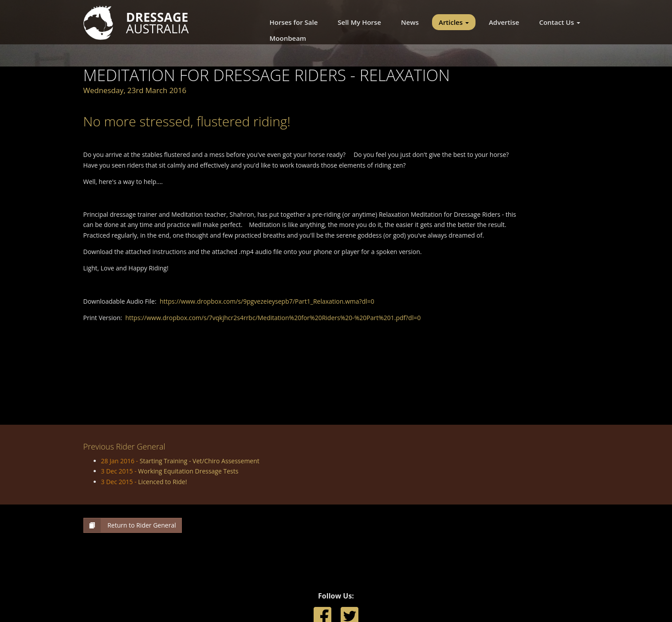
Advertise (504, 22)
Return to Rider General (130, 525)
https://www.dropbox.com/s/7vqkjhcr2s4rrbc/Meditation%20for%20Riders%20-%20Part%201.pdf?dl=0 (273, 318)
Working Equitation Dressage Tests (188, 471)
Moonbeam (288, 38)
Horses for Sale (294, 22)
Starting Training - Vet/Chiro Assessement (200, 461)
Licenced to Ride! (162, 482)
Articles (454, 22)
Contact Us (559, 22)
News (410, 22)
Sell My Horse (359, 22)
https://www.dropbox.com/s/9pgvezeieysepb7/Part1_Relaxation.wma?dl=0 (267, 301)
